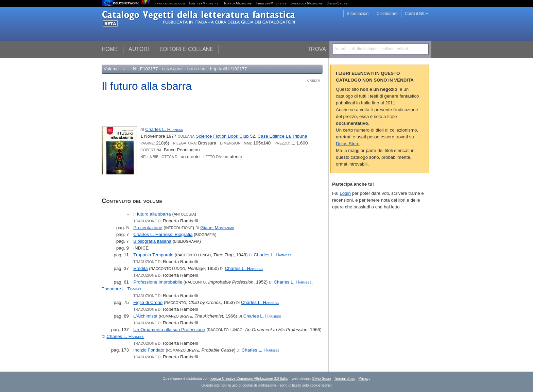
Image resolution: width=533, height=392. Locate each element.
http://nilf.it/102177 (229, 69)
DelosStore (337, 3)
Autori (139, 49)
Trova (317, 49)
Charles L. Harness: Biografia (163, 234)
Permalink (172, 69)
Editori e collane (186, 49)
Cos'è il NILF (416, 14)
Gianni (217, 228)
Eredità (140, 268)
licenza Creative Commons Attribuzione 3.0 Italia (249, 378)
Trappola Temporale (153, 255)
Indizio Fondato (149, 350)
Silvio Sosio (321, 378)
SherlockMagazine (307, 3)
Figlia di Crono (148, 302)
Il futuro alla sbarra (152, 214)
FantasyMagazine (204, 3)
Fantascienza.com (170, 3)
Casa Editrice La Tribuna (282, 136)
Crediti (314, 80)
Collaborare (387, 14)
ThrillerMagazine (271, 3)
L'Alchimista (145, 316)
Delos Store (348, 144)
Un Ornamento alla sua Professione (169, 330)
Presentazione (148, 228)
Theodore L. (122, 289)
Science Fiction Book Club (222, 136)
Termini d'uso (345, 378)
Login (345, 193)
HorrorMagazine (237, 3)
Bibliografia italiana (152, 241)
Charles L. (164, 129)
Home (110, 49)
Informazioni (358, 14)
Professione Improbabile (158, 282)
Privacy (365, 378)
